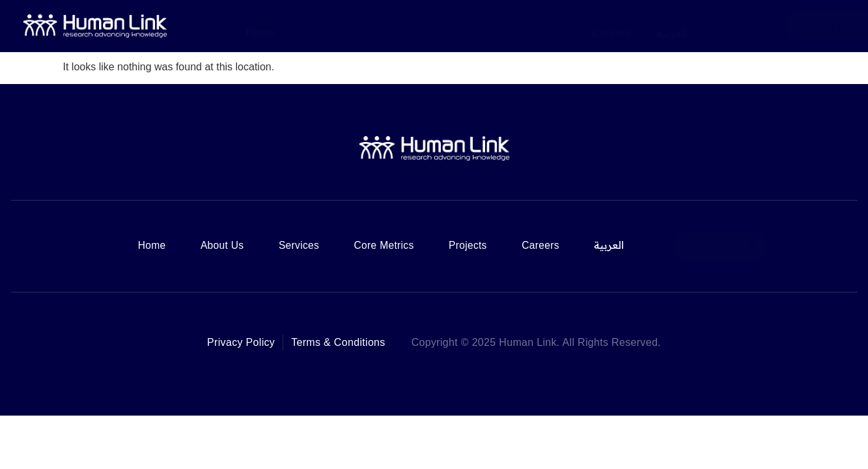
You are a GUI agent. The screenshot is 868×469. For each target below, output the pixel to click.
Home (260, 25)
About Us (323, 25)
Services (392, 25)
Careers (611, 25)
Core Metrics (470, 25)
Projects (546, 25)
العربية (672, 25)
